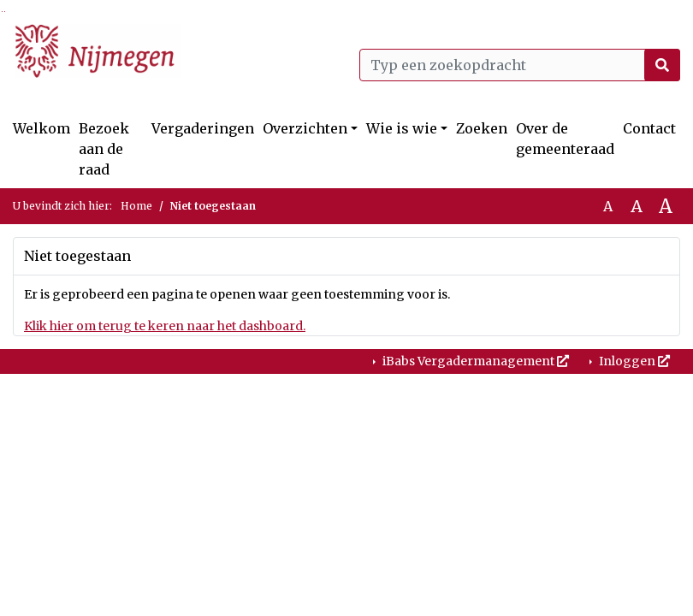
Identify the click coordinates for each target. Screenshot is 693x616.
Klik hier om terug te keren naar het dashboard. (165, 326)
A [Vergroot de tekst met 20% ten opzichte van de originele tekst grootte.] (637, 206)
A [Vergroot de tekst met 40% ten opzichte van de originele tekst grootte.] (666, 206)
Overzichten (305, 128)
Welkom (41, 128)
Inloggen (633, 361)
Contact (649, 128)
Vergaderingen (203, 128)
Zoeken (482, 128)
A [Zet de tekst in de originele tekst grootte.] (608, 206)
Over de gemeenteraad (565, 139)
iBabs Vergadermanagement (474, 361)
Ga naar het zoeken (2, 12)
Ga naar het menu (5, 12)
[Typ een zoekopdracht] (520, 65)
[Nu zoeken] (662, 65)
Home (136, 206)
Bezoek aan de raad (104, 149)
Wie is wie (402, 128)
